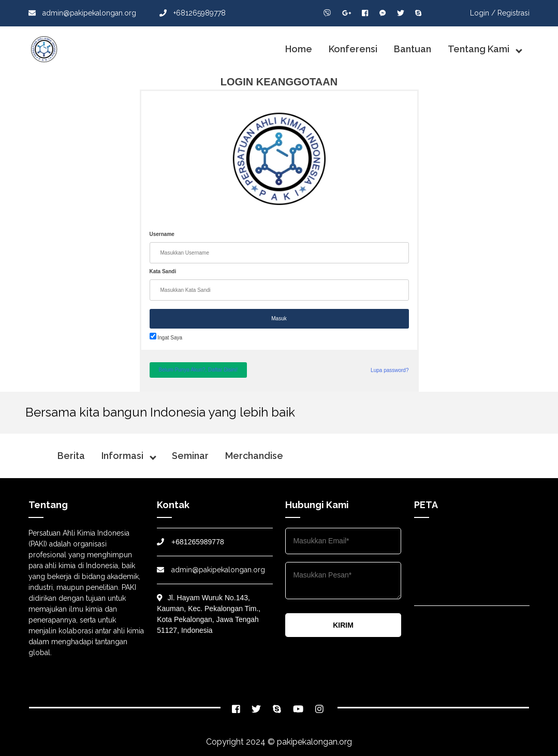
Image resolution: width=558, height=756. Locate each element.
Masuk (279, 318)
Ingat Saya (166, 338)
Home (299, 49)
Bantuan (413, 49)
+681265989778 (193, 13)
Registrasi (513, 13)
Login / (483, 13)
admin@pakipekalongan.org (82, 13)
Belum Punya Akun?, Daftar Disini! (199, 370)
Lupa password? (390, 370)
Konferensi (353, 49)
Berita (71, 456)
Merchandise (254, 456)
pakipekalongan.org (314, 742)
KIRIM (343, 625)
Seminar (190, 456)
